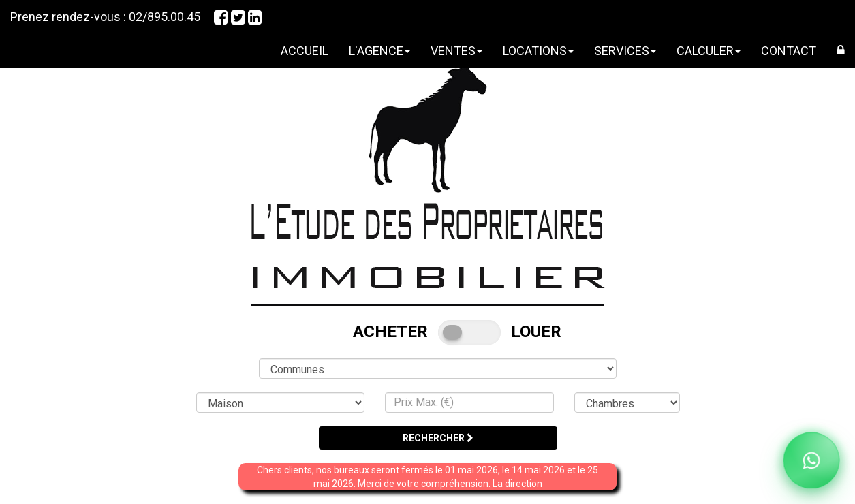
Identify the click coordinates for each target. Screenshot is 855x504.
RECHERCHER (438, 438)
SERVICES (625, 51)
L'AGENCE (379, 51)
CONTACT (789, 51)
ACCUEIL (305, 51)
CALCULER (709, 51)
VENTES (456, 51)
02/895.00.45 (165, 17)
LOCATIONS (538, 51)
